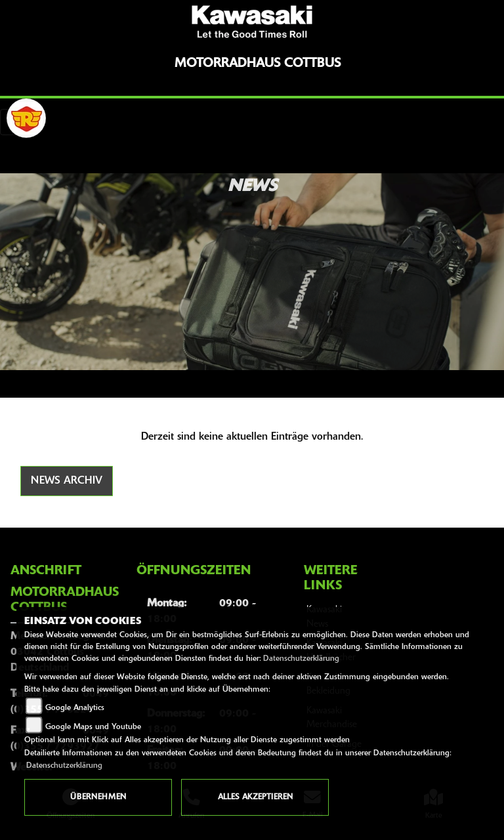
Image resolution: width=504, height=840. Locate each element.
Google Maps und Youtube (93, 727)
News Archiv (67, 481)
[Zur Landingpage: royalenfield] (26, 118)
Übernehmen (98, 797)
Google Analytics (75, 708)
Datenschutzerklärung (301, 659)
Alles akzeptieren (255, 797)
